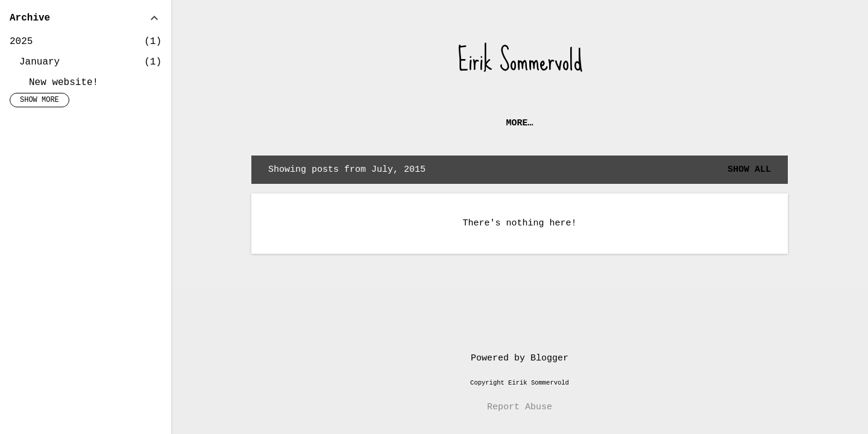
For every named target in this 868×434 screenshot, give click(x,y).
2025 (21, 42)
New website (543, 123)
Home (477, 123)
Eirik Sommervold (520, 60)
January (39, 62)
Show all (749, 170)
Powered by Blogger (520, 358)
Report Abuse (520, 407)
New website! (64, 83)
